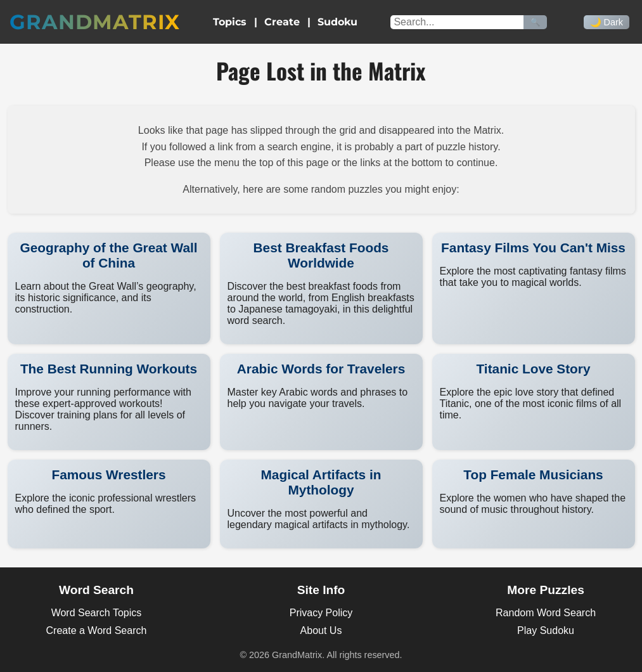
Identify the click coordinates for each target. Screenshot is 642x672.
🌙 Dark (607, 22)
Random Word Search (546, 613)
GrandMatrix (95, 22)
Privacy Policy (321, 613)
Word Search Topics (97, 613)
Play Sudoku (546, 630)
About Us (321, 630)
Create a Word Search (97, 630)
